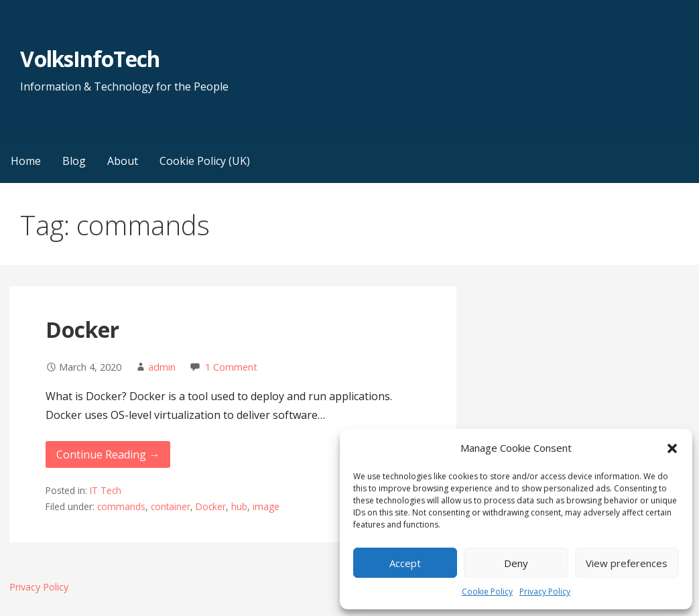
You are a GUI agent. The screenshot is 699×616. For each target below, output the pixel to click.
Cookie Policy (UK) (205, 161)
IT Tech (106, 490)
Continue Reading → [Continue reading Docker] (108, 454)
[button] (672, 448)
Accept (405, 563)
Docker (82, 329)
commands (121, 506)
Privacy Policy (545, 592)
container (171, 506)
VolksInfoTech (90, 59)
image (266, 506)
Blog (74, 161)
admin (162, 367)
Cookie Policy (487, 592)
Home (26, 161)
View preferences (627, 563)
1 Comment (231, 367)
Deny (516, 563)
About (123, 161)
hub (239, 506)
